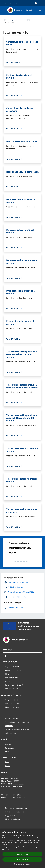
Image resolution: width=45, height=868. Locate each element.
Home (5, 20)
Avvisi (8, 752)
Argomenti (15, 20)
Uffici (7, 674)
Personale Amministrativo (15, 685)
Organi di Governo (12, 666)
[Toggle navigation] (5, 10)
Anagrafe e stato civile (14, 700)
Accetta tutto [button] (22, 854)
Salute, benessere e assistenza (17, 729)
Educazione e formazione (15, 718)
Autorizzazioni (11, 733)
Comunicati (10, 748)
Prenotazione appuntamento (16, 808)
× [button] (42, 831)
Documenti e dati (12, 689)
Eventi (8, 766)
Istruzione (26, 20)
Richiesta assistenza (13, 819)
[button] (22, 864)
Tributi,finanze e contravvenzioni (18, 722)
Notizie (8, 744)
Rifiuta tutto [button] (23, 859)
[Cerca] (40, 10)
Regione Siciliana (10, 3)
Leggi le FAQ (10, 815)
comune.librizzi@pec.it (14, 795)
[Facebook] (5, 656)
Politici (8, 681)
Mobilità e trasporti (13, 707)
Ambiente (9, 726)
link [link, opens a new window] (9, 849)
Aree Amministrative (13, 670)
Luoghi (8, 762)
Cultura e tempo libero (14, 703)
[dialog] (22, 848)
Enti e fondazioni (12, 678)
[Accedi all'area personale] (36, 3)
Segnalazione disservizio (15, 812)
